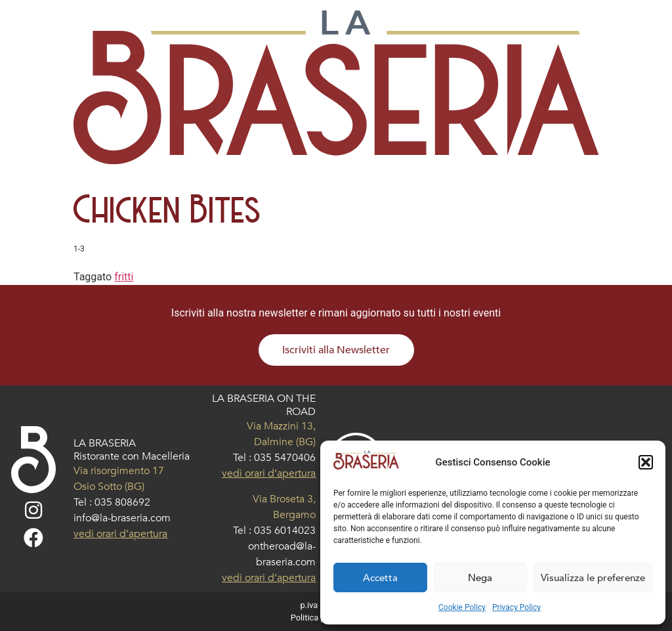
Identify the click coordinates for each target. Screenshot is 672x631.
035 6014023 (285, 531)
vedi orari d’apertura (120, 534)
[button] (646, 462)
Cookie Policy (462, 607)
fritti (124, 277)
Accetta (380, 578)
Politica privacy (319, 618)
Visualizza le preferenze (593, 578)
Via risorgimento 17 (119, 471)
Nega (480, 578)
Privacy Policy (516, 607)
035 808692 (122, 502)
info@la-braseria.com (122, 518)
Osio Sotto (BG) (109, 487)
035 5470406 (285, 458)
